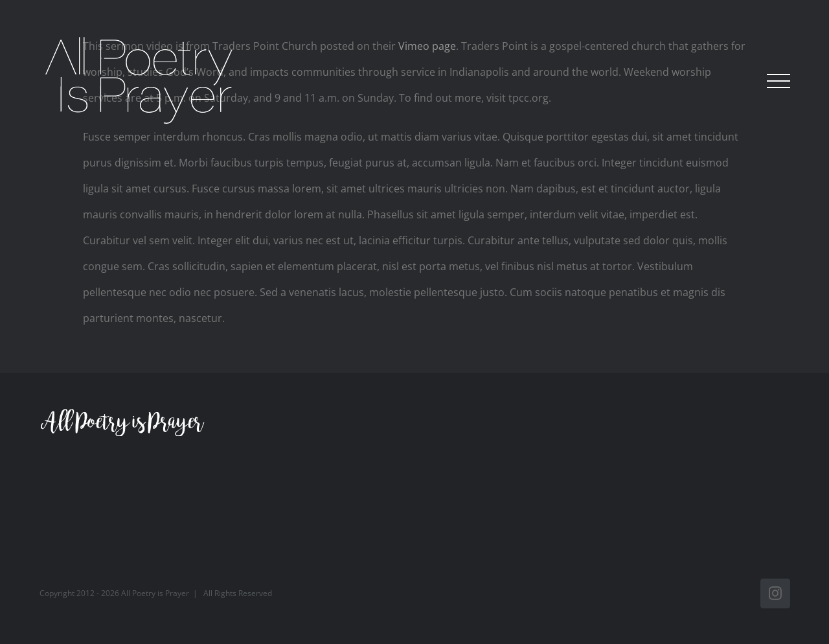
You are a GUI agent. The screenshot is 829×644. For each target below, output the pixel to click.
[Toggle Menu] (778, 81)
